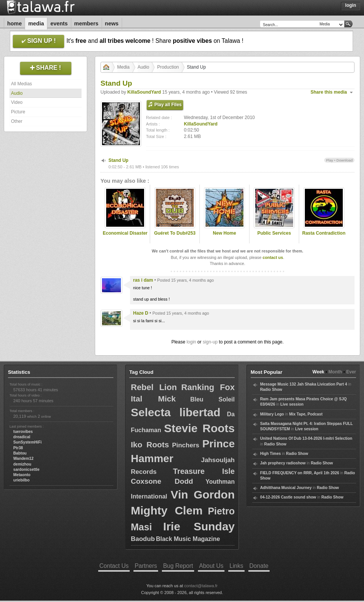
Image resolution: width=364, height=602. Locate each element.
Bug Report (178, 566)
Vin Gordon (203, 495)
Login (351, 5)
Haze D (141, 313)
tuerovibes (23, 432)
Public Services (274, 233)
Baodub (143, 539)
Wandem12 (23, 459)
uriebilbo (21, 480)
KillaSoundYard (144, 92)
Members (86, 24)
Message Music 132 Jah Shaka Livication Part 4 (304, 384)
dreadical (22, 437)
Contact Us (114, 566)
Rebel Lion (154, 387)
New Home (224, 233)
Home (14, 24)
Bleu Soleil (213, 399)
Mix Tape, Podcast (306, 414)
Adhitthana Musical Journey (286, 488)
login (191, 342)
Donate (259, 566)
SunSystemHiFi (27, 442)
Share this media (329, 92)
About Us (211, 566)
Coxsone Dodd (162, 481)
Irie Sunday (199, 526)
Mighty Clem (167, 510)
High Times (271, 454)
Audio (17, 93)
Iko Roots (150, 444)
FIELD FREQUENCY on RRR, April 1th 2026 (300, 473)
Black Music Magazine (188, 539)
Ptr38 (18, 448)
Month (335, 372)
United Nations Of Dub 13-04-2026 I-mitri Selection (306, 438)
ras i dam (143, 280)
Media (36, 24)
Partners (146, 566)
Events (59, 24)
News (112, 24)
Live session (292, 404)
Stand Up (118, 160)
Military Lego (272, 414)
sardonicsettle (26, 470)
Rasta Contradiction (324, 233)
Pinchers (186, 445)
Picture (18, 112)
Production (168, 67)
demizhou (22, 464)
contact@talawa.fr (201, 586)
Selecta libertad (176, 412)
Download (344, 160)
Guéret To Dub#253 (175, 233)
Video (17, 102)
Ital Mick (153, 399)
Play (330, 160)
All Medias (21, 84)
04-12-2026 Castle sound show (288, 497)
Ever (351, 372)
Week (318, 372)
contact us (273, 257)
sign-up (210, 342)
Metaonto (22, 475)
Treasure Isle (204, 471)
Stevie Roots (199, 428)
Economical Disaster (125, 233)
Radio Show (271, 390)
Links (236, 566)
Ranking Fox (208, 387)
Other (17, 121)
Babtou (20, 453)
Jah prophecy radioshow (283, 463)
